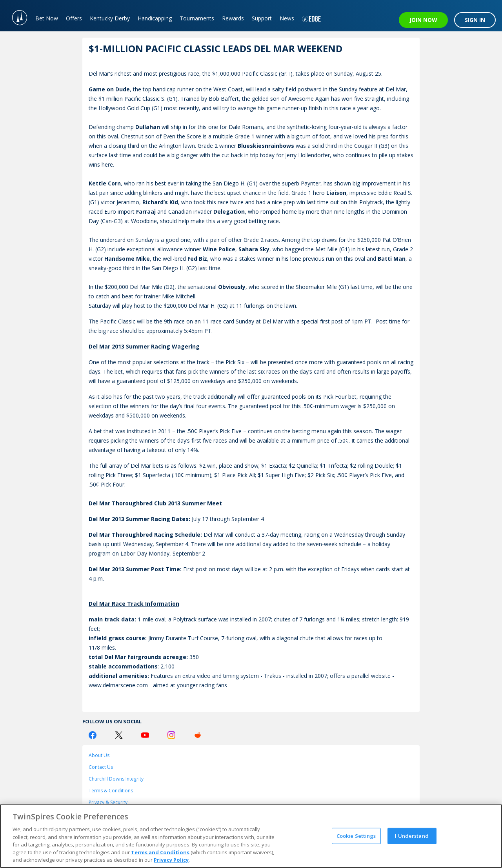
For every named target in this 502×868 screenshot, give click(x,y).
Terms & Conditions (111, 791)
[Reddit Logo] (198, 735)
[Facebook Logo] (93, 735)
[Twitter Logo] (119, 735)
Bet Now (47, 18)
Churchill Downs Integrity (116, 779)
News (287, 18)
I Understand (412, 835)
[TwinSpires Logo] (16, 16)
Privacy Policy (171, 860)
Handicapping (155, 18)
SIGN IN (475, 20)
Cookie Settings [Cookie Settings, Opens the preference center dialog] (356, 835)
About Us (99, 755)
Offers (74, 18)
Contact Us (101, 767)
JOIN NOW (423, 20)
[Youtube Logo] (145, 735)
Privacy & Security (108, 802)
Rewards (233, 18)
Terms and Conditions (160, 852)
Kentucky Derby (110, 18)
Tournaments (197, 18)
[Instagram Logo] (171, 735)
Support (262, 18)
